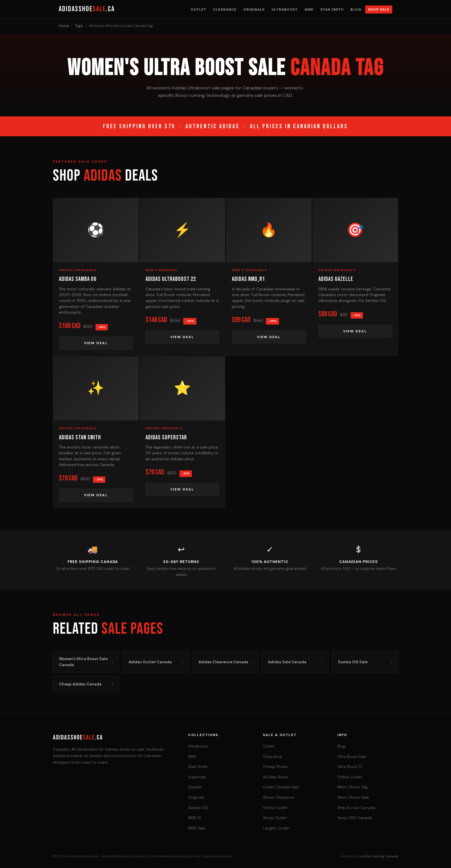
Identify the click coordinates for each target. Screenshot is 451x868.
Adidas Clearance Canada (225, 662)
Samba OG (198, 808)
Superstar (197, 777)
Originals (254, 9)
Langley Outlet (276, 828)
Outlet (198, 9)
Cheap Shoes (275, 767)
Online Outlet (275, 808)
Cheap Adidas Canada (86, 684)
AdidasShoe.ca (87, 9)
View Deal (96, 343)
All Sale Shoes (276, 777)
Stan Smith (332, 9)
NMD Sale (197, 828)
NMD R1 (195, 818)
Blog (356, 9)
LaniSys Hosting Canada (378, 856)
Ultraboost (285, 9)
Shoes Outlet (275, 818)
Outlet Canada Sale (281, 787)
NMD (309, 9)
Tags (79, 26)
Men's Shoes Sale (353, 797)
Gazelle (195, 787)
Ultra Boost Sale (352, 757)
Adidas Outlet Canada (156, 662)
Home (64, 26)
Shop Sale (379, 9)
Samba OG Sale (365, 662)
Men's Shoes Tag (352, 787)
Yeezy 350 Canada (355, 818)
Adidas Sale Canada (295, 662)
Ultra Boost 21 (350, 767)
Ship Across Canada (356, 808)
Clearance (225, 9)
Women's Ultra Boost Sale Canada (86, 662)
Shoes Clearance (279, 797)
